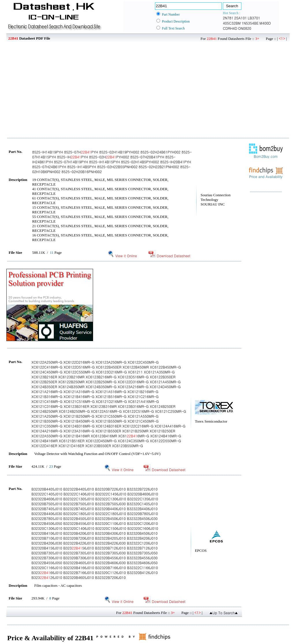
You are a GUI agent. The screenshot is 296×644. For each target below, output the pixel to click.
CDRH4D (230, 28)
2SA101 (240, 18)
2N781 (228, 18)
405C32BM (232, 23)
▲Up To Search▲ (224, 613)
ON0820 (245, 28)
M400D (265, 23)
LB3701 (254, 18)
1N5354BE (250, 23)
